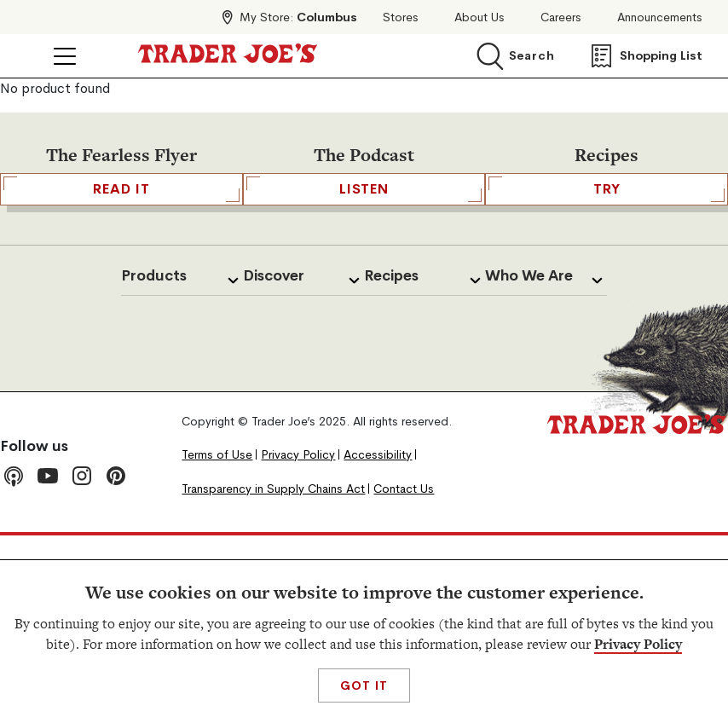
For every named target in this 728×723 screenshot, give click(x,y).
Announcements (660, 17)
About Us (480, 17)
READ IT (121, 189)
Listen (364, 189)
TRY (607, 189)
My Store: (298, 17)
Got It (364, 685)
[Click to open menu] (65, 56)
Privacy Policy (638, 644)
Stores (401, 17)
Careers (561, 17)
